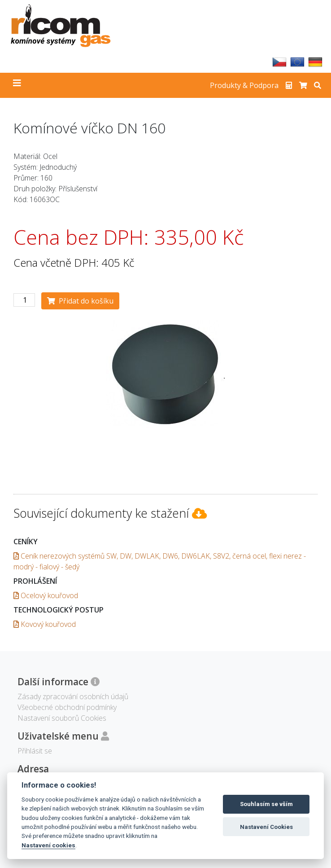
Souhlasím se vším (266, 804)
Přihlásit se (35, 751)
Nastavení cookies (48, 845)
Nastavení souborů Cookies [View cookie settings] (62, 718)
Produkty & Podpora (244, 85)
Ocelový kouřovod (46, 595)
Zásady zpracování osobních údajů (73, 696)
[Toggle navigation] (17, 85)
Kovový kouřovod (45, 624)
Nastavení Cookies (266, 827)
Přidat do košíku (80, 301)
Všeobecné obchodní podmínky (67, 707)
